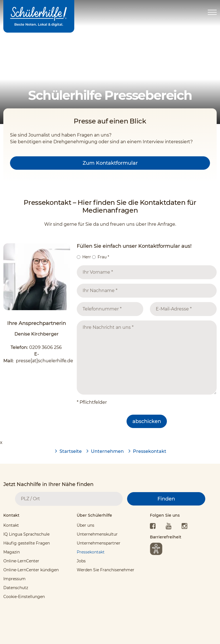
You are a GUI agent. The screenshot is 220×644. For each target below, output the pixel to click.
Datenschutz (16, 588)
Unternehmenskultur (97, 534)
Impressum (14, 579)
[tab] (37, 517)
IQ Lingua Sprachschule (26, 534)
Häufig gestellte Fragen (27, 543)
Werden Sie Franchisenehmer (106, 570)
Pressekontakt (91, 552)
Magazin (12, 552)
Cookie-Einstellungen (24, 597)
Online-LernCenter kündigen (31, 570)
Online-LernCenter (21, 561)
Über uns (86, 525)
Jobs (81, 561)
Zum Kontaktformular (110, 163)
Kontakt (11, 525)
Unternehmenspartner (99, 543)
